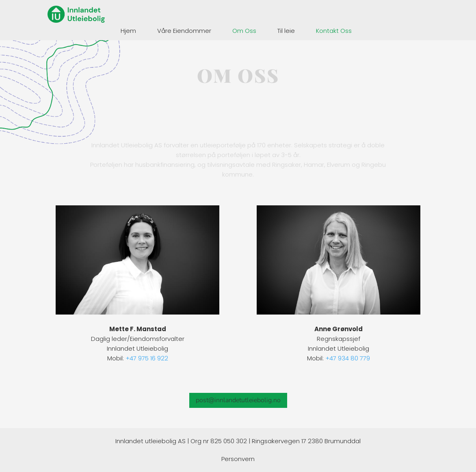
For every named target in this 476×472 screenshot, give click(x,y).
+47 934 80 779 (348, 358)
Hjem (128, 31)
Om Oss (244, 31)
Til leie (286, 31)
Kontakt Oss (334, 31)
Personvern (238, 459)
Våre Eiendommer (184, 31)
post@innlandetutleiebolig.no (238, 400)
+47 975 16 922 (147, 358)
